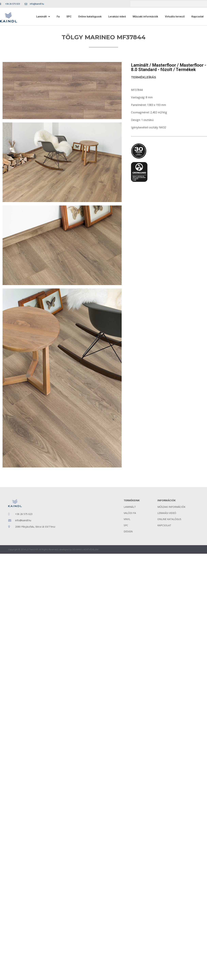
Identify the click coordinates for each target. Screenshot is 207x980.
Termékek (186, 70)
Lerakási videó (117, 17)
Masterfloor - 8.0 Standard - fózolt (169, 67)
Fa (58, 17)
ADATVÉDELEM (91, 550)
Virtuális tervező (175, 17)
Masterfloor (164, 65)
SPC (69, 17)
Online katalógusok (90, 17)
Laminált (43, 17)
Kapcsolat (198, 17)
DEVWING (77, 550)
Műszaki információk (145, 17)
